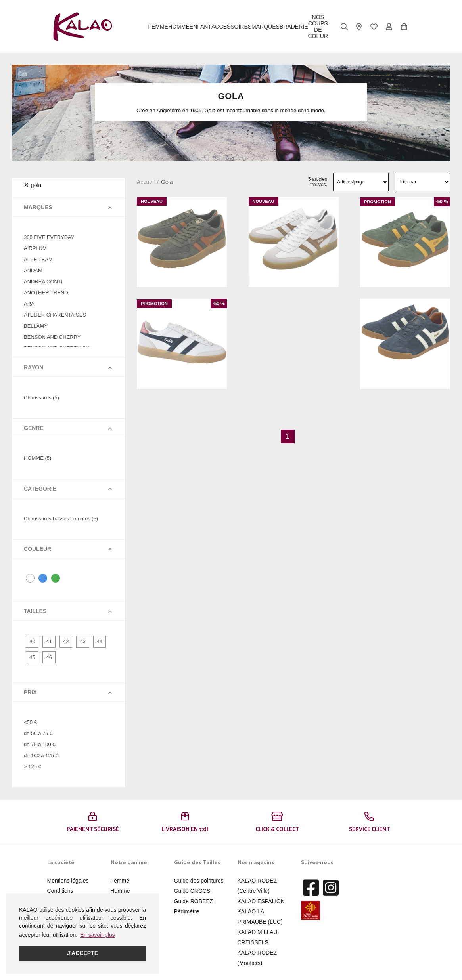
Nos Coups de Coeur (318, 27)
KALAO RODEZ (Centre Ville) (257, 886)
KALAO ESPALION (261, 901)
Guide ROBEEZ (194, 901)
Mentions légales (68, 881)
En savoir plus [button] (98, 935)
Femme (158, 27)
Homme (179, 27)
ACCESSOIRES (231, 27)
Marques (266, 27)
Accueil (146, 182)
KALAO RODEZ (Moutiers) (257, 958)
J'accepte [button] (82, 953)
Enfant (200, 27)
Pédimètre (187, 911)
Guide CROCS (192, 891)
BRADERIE (294, 27)
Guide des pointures (199, 881)
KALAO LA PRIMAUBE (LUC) (260, 917)
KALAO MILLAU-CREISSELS (259, 937)
